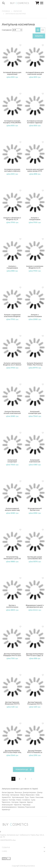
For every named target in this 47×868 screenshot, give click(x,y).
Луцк (27, 797)
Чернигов (17, 805)
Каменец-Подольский (26, 807)
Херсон (30, 802)
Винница (18, 792)
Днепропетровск (30, 792)
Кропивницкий (18, 797)
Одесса (5, 800)
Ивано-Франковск (27, 795)
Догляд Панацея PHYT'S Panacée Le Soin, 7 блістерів (35, 752)
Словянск (26, 800)
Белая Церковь (8, 792)
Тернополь (6, 802)
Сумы (33, 800)
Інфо (5, 851)
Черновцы (26, 805)
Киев (37, 795)
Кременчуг (6, 810)
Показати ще (23, 769)
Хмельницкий (7, 805)
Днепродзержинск (9, 807)
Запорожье (15, 795)
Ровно (19, 800)
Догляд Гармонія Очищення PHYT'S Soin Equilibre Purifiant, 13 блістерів (35, 703)
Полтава (12, 800)
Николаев (39, 797)
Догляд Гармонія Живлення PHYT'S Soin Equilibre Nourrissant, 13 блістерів (12, 703)
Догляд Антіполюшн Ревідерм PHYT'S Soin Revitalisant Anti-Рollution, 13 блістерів (12, 655)
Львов (32, 797)
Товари (6, 847)
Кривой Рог (6, 797)
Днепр (40, 792)
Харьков (23, 802)
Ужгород (15, 802)
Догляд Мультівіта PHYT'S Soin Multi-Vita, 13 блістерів (12, 752)
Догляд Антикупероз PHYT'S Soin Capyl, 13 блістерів (35, 655)
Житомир (6, 795)
